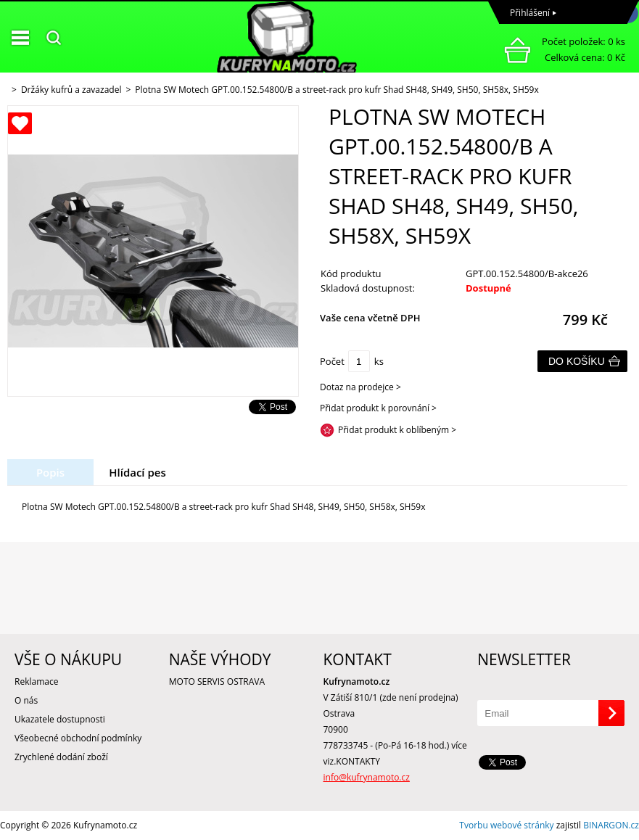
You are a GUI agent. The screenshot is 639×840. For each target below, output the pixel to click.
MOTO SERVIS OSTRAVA (217, 682)
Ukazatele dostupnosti (60, 719)
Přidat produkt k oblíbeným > (397, 430)
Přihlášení (530, 13)
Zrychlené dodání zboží (61, 757)
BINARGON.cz (611, 825)
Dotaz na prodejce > (360, 387)
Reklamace (36, 682)
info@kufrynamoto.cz (367, 777)
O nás (26, 700)
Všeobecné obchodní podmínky (78, 738)
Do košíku (577, 361)
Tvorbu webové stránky (506, 825)
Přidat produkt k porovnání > (378, 408)
